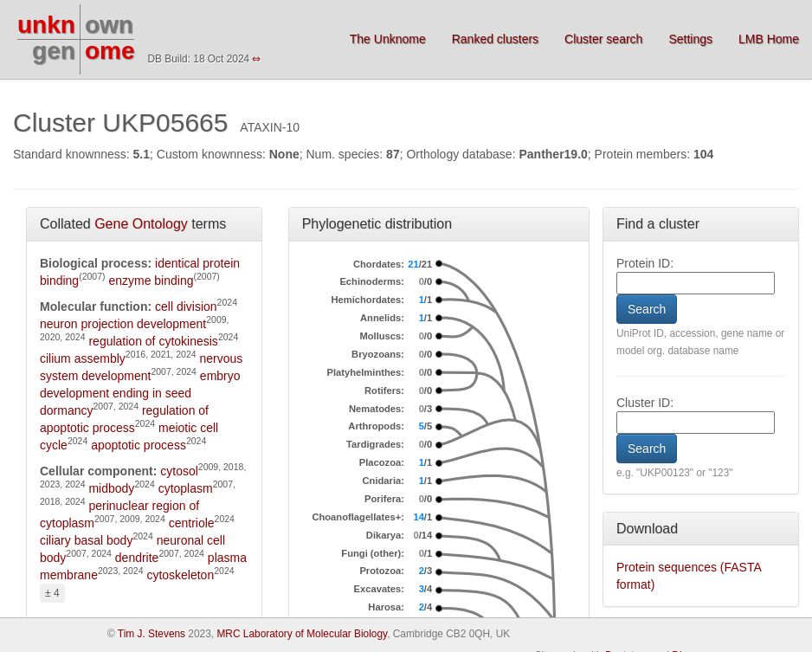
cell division (186, 307)
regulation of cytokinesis (153, 341)
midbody (111, 488)
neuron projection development (123, 324)
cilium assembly (83, 358)
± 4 (52, 593)
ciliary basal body (86, 540)
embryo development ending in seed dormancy (140, 393)
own (109, 25)
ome (110, 51)
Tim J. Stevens (151, 634)
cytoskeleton (180, 575)
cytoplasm (186, 488)
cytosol (179, 471)
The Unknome (388, 39)
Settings (690, 39)
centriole (192, 523)
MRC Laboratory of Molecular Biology (302, 634)
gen (54, 51)
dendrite (137, 558)
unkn (46, 25)
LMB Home (769, 39)
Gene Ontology (141, 224)
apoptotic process (139, 445)
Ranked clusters (495, 39)
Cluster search (603, 39)
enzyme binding (151, 281)
